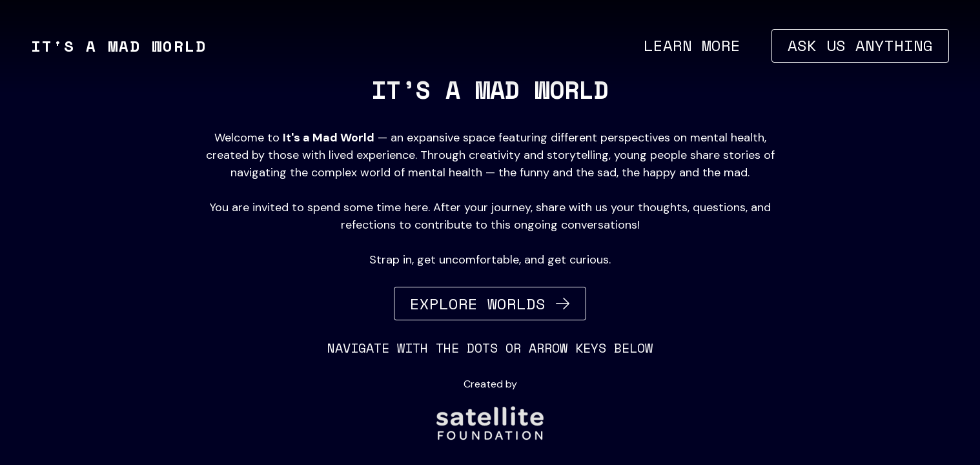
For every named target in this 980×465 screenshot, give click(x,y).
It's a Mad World (119, 46)
